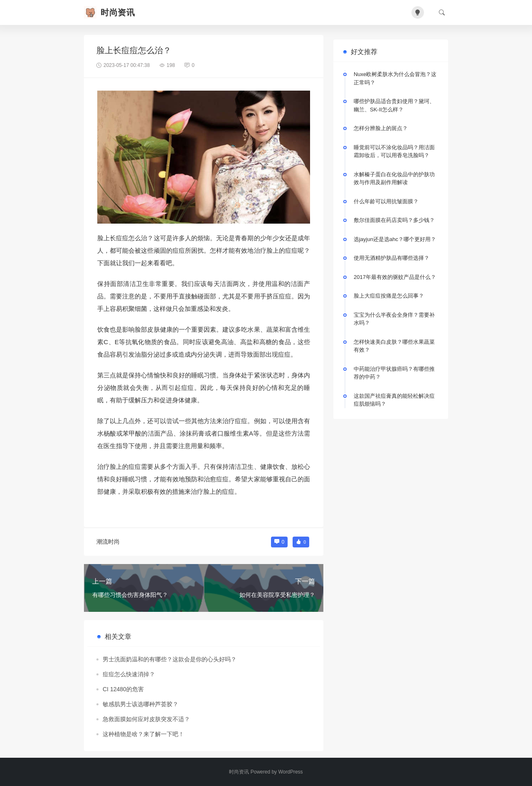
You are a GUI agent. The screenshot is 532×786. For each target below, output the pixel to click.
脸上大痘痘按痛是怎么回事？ (389, 296)
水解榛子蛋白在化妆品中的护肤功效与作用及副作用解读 (394, 179)
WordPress (290, 772)
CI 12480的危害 (123, 689)
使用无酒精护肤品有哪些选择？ (392, 258)
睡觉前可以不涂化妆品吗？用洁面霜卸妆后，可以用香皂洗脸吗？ (394, 152)
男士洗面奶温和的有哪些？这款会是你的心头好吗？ (170, 659)
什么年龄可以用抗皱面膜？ (386, 201)
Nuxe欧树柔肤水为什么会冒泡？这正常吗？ (395, 78)
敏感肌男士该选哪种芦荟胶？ (140, 704)
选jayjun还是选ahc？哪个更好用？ (395, 239)
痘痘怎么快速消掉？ (129, 674)
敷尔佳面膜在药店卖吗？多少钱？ (394, 220)
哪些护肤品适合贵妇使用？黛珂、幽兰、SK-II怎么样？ (394, 105)
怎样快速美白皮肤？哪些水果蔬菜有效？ (394, 346)
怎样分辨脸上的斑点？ (381, 128)
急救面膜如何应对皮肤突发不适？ (146, 719)
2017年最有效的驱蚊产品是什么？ (395, 277)
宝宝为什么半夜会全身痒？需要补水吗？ (394, 319)
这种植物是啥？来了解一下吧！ (143, 734)
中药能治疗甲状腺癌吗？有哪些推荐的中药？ (394, 373)
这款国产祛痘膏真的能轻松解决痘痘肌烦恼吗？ (394, 400)
